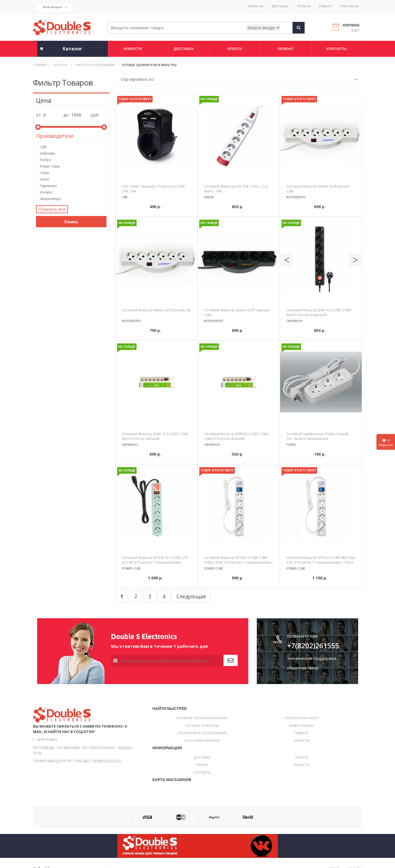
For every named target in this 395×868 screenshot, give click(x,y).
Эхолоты (301, 740)
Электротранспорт (302, 718)
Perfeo (73, 160)
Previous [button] (287, 260)
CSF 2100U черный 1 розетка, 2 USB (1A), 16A (153, 189)
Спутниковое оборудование (202, 733)
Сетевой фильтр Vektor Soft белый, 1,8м (318, 189)
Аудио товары (301, 726)
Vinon (73, 179)
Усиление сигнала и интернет (202, 718)
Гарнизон (73, 186)
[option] (157, 135)
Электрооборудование (95, 65)
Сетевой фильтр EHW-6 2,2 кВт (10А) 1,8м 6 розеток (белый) (236, 436)
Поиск (71, 222)
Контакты (350, 6)
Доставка (280, 6)
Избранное (386, 443)
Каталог (61, 65)
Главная (40, 65)
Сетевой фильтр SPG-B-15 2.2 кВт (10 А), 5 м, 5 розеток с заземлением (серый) (155, 562)
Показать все (52, 209)
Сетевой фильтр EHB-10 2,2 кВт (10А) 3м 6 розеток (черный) (319, 312)
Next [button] (355, 260)
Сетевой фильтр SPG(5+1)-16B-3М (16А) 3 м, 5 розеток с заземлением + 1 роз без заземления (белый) (321, 562)
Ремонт (326, 6)
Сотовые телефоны (202, 726)
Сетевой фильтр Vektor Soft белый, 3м (156, 310)
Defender (73, 154)
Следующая (191, 596)
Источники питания (202, 740)
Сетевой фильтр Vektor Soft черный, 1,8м (237, 312)
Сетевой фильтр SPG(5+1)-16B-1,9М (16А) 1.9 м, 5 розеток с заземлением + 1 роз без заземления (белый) (238, 562)
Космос (73, 192)
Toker (73, 173)
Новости (255, 6)
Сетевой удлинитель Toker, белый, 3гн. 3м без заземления (318, 436)
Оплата (304, 6)
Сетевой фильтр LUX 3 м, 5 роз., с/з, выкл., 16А (236, 189)
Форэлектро (73, 199)
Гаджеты (301, 733)
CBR (73, 147)
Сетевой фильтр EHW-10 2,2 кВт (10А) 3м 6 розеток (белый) (155, 436)
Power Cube (73, 167)
